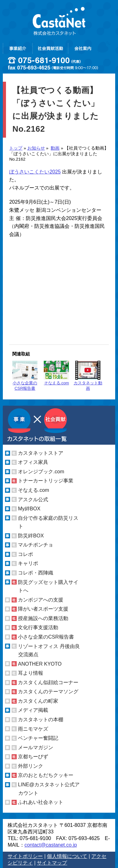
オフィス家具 (33, 462)
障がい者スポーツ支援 (43, 609)
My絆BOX (29, 509)
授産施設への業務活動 (43, 618)
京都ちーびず (33, 757)
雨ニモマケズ (33, 729)
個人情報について (67, 856)
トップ (16, 148)
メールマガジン (36, 747)
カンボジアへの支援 (41, 600)
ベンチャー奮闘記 (38, 738)
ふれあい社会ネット (41, 802)
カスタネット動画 (88, 376)
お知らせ (36, 148)
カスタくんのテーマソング (48, 692)
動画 (55, 148)
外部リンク (31, 766)
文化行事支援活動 (38, 627)
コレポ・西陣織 (36, 573)
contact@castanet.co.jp (51, 845)
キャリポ (28, 563)
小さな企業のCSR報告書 (25, 376)
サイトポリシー (25, 856)
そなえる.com (56, 373)
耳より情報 (31, 673)
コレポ (25, 554)
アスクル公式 (33, 500)
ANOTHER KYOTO (40, 664)
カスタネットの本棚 (41, 720)
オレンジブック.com (41, 472)
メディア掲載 (33, 710)
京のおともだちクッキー (46, 775)
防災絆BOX (31, 536)
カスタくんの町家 (38, 701)
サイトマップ (52, 863)
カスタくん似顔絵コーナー (48, 682)
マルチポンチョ (36, 545)
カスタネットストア (41, 453)
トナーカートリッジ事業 (46, 481)
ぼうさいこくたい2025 (35, 172)
